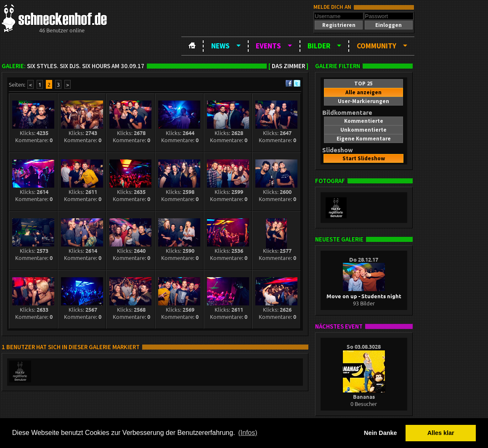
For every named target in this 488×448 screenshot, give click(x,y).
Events (268, 46)
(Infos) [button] (248, 433)
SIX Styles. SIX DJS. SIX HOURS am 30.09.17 (86, 66)
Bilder (319, 46)
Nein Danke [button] (380, 433)
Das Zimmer (288, 66)
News (220, 46)
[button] (339, 25)
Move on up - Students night (364, 292)
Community (377, 46)
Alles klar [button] (441, 433)
